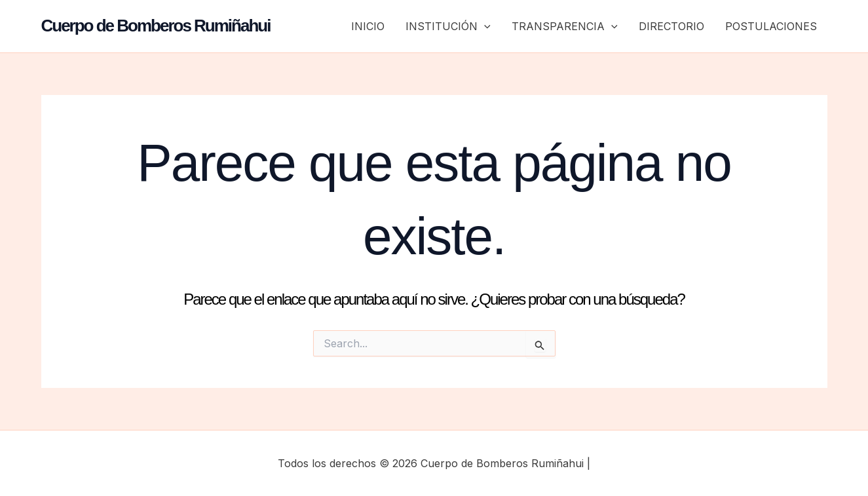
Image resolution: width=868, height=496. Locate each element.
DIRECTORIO (671, 26)
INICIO (368, 26)
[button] (484, 26)
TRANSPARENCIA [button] (565, 26)
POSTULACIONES (771, 26)
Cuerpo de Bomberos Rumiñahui (156, 26)
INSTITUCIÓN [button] (448, 26)
